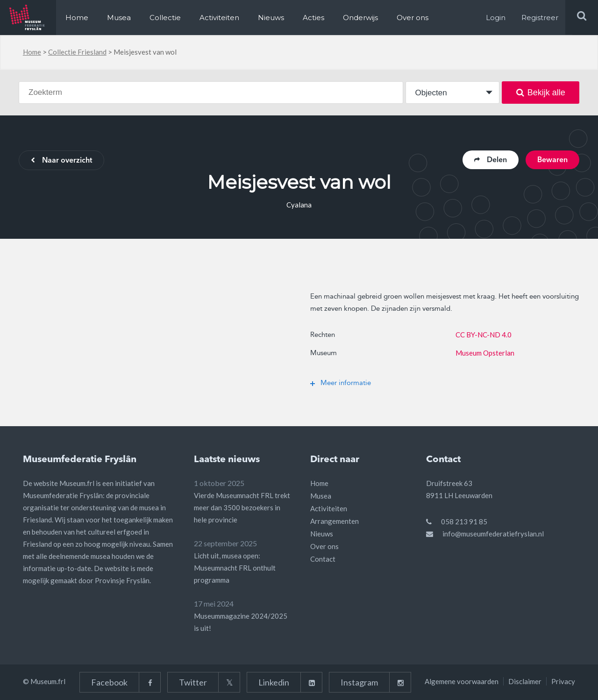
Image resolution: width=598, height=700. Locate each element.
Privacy (563, 681)
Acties (313, 18)
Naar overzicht (61, 161)
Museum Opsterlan (485, 353)
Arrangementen (335, 521)
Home (77, 18)
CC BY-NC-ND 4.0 (484, 335)
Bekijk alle (541, 93)
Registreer (540, 18)
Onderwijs (360, 18)
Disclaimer (525, 681)
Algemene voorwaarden (462, 681)
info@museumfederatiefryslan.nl (493, 534)
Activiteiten (219, 18)
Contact (323, 559)
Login (496, 18)
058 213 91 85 (464, 521)
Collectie (165, 18)
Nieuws (271, 18)
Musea (119, 18)
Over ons (413, 18)
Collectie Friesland (77, 52)
